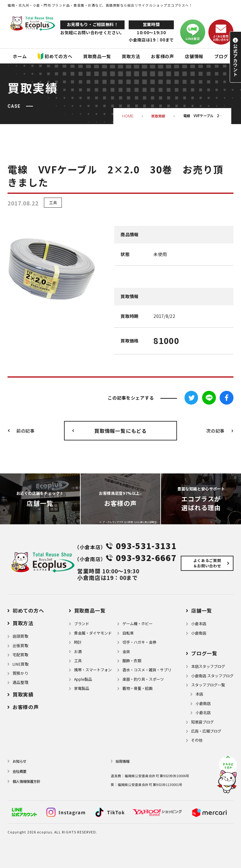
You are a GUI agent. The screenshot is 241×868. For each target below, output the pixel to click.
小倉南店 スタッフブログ (212, 676)
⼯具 (78, 661)
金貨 (126, 652)
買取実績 (23, 694)
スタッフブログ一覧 (208, 685)
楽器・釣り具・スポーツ (143, 679)
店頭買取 (20, 636)
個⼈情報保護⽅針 (26, 781)
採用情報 (122, 761)
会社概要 (19, 771)
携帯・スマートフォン (93, 670)
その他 (197, 740)
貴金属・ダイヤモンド (93, 633)
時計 (78, 642)
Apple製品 (83, 679)
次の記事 (215, 431)
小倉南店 (199, 633)
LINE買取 (21, 664)
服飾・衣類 (132, 661)
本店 (199, 694)
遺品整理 (20, 682)
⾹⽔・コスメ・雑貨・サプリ (147, 670)
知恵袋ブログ (202, 722)
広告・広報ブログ (206, 731)
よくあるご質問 (207, 563)
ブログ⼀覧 (204, 653)
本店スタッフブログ (208, 666)
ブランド (82, 624)
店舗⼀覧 (202, 611)
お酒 (78, 652)
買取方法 (23, 623)
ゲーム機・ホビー (137, 624)
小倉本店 (199, 624)
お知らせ (19, 761)
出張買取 (20, 646)
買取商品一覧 (90, 611)
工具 (53, 203)
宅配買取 (20, 655)
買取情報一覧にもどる (120, 431)
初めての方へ (28, 611)
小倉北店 (203, 712)
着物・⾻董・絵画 (137, 688)
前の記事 (26, 431)
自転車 (128, 633)
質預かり (20, 673)
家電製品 (82, 688)
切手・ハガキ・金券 (139, 642)
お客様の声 (26, 707)
